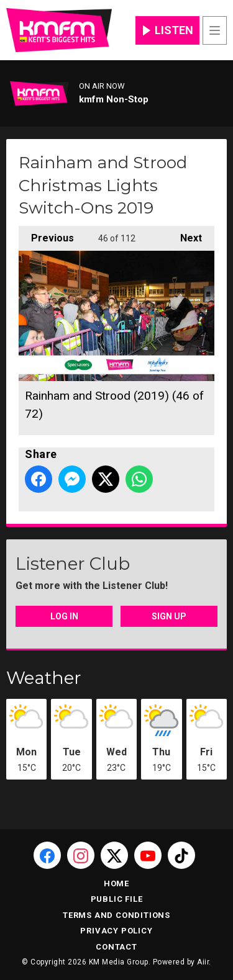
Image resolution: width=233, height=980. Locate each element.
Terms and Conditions (116, 915)
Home (116, 883)
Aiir (203, 962)
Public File (117, 899)
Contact (116, 947)
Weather (44, 678)
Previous (46, 235)
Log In (64, 616)
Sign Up (169, 616)
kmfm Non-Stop (114, 99)
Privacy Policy (116, 931)
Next (185, 235)
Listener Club (73, 564)
